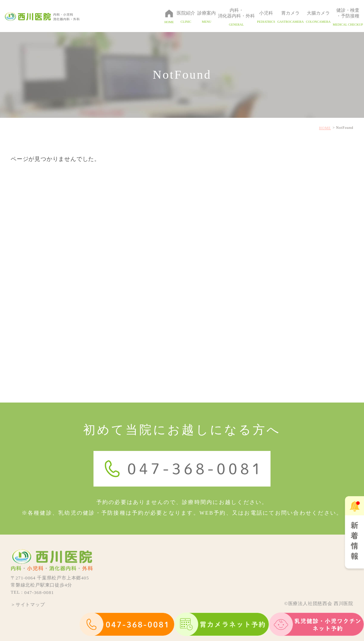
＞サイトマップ (28, 604)
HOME (325, 128)
